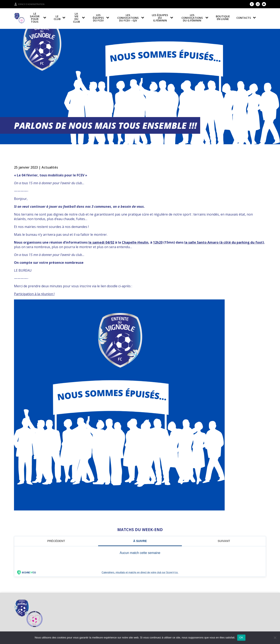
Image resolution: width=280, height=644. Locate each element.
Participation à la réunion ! (34, 294)
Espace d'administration (29, 4)
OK (241, 638)
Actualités (50, 167)
